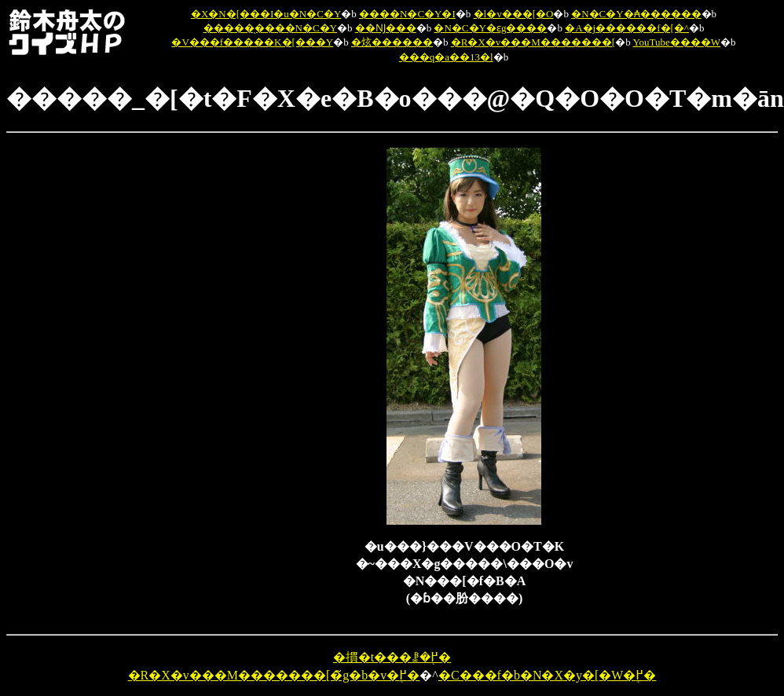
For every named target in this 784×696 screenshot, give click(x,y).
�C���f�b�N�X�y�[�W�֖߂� (548, 675)
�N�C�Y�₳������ (636, 14)
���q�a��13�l (446, 57)
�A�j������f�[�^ (627, 28)
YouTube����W (676, 42)
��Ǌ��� (386, 28)
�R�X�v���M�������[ (533, 42)
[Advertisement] (274, 383)
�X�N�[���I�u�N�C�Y (266, 14)
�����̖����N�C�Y (270, 28)
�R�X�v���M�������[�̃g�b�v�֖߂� (274, 675)
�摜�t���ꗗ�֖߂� (392, 657)
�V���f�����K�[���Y (252, 42)
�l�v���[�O (514, 14)
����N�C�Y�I (407, 14)
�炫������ (392, 42)
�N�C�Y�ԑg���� (490, 28)
